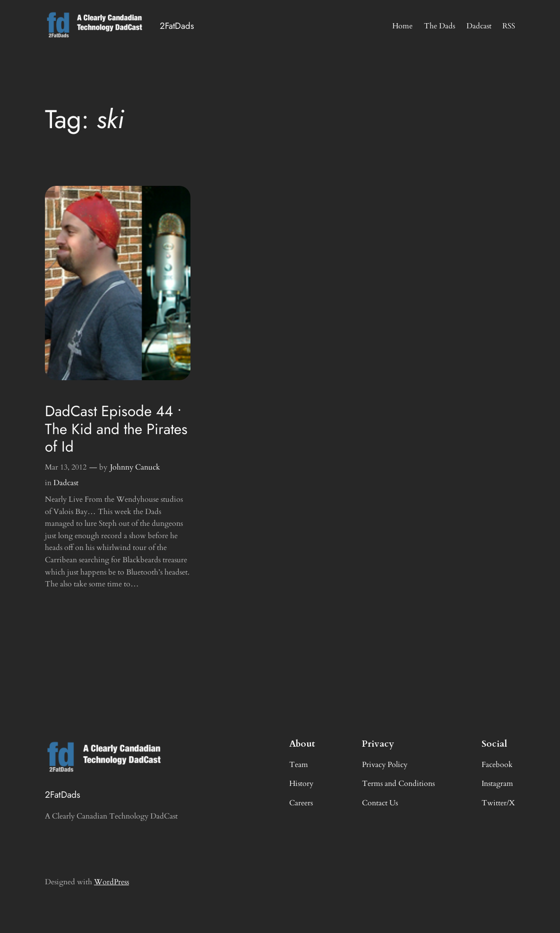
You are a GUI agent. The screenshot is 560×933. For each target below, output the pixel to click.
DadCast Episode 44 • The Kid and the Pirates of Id (116, 429)
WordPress (112, 882)
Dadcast (66, 483)
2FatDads (177, 26)
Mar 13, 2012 (66, 467)
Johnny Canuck (135, 467)
